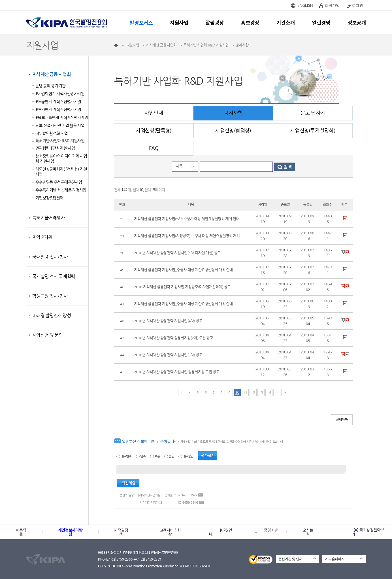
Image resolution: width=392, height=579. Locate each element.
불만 (171, 456)
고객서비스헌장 (170, 532)
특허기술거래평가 (49, 218)
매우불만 (188, 456)
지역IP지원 (42, 237)
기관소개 (286, 22)
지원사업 (179, 22)
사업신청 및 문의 (47, 335)
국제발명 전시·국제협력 (54, 276)
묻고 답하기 (313, 113)
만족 (143, 456)
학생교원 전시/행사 (50, 296)
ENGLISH (305, 5)
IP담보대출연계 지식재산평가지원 (62, 118)
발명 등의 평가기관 (50, 86)
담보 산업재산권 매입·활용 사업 (60, 126)
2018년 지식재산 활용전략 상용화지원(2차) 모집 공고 (173, 338)
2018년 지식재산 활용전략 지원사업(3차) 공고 (168, 355)
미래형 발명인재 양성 (52, 315)
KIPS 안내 (221, 532)
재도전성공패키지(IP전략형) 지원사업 (61, 172)
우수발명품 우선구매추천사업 (59, 182)
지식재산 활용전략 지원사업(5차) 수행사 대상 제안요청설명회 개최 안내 (187, 219)
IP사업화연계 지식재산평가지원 (60, 94)
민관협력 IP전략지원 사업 (55, 148)
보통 (157, 456)
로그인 (357, 5)
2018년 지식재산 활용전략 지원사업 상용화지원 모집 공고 (177, 372)
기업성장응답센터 (49, 198)
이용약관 (21, 532)
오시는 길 (308, 532)
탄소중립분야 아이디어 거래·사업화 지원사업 (61, 159)
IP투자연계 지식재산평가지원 (58, 110)
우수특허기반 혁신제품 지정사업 (61, 190)
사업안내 (154, 113)
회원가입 (332, 5)
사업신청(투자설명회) (313, 131)
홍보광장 (250, 22)
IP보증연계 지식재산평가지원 (58, 102)
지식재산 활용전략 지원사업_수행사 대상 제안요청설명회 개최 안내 (183, 270)
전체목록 (342, 419)
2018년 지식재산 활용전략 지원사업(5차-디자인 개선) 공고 (177, 253)
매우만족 (126, 456)
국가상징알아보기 (368, 532)
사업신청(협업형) (233, 131)
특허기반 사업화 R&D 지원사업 (60, 141)
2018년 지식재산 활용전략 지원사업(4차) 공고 (168, 321)
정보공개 (357, 22)
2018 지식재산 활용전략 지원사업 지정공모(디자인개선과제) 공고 (182, 287)
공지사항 (233, 113)
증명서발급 (266, 532)
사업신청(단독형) (154, 131)
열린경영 (321, 22)
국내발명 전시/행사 (50, 257)
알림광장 (215, 22)
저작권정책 (121, 532)
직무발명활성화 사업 (52, 133)
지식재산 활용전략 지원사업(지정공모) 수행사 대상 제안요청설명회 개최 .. (188, 236)
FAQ (154, 148)
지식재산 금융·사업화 (52, 74)
